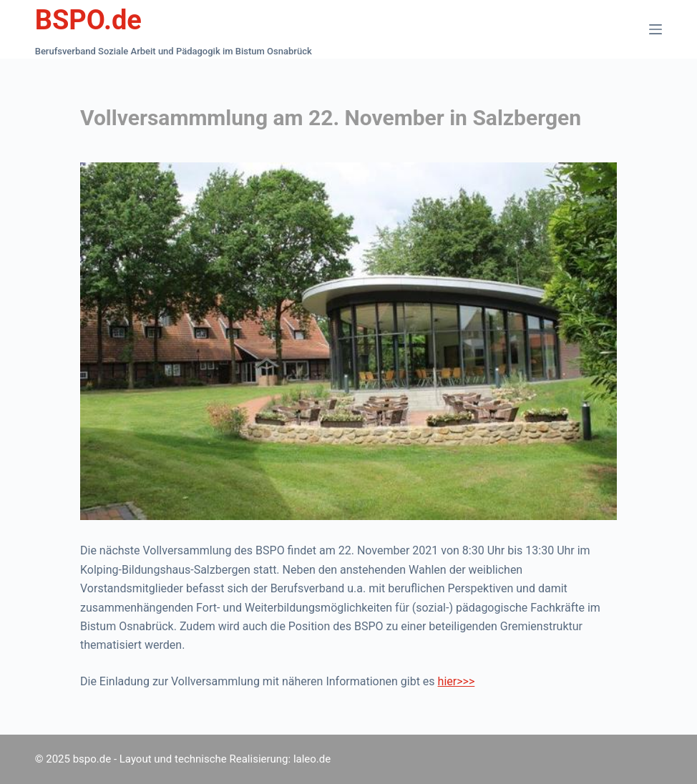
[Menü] (655, 29)
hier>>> (457, 681)
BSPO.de (88, 20)
